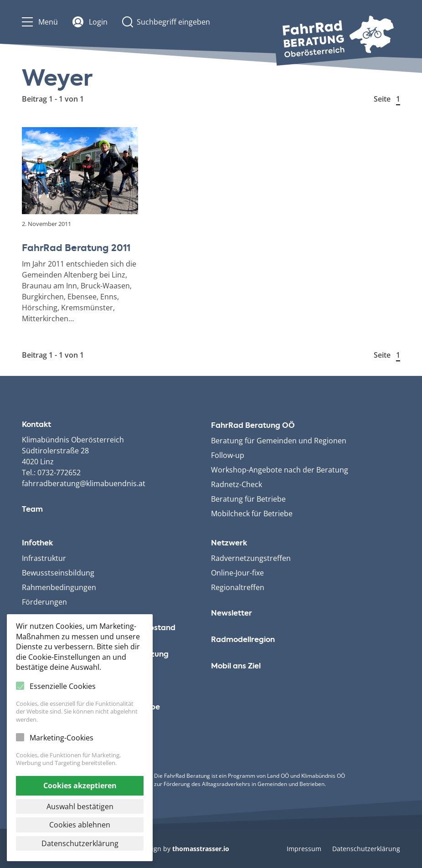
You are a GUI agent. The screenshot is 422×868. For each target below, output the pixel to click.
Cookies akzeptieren (80, 786)
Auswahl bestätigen (80, 806)
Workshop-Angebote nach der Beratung (280, 470)
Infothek (37, 544)
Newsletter (232, 614)
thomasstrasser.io (201, 849)
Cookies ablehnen (80, 825)
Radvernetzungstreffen (251, 558)
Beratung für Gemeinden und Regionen (279, 441)
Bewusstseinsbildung (58, 573)
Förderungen (44, 602)
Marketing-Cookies (62, 738)
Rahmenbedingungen (59, 587)
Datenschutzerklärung (366, 849)
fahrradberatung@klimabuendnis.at (84, 483)
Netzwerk (229, 544)
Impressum (304, 849)
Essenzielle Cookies (63, 686)
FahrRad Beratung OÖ (253, 426)
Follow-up (228, 455)
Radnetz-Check (237, 484)
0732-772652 (59, 473)
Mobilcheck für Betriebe (252, 514)
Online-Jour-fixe (237, 573)
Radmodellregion (243, 640)
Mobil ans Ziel (236, 667)
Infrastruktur (44, 558)
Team (32, 510)
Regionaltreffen (238, 587)
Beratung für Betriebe (248, 499)
